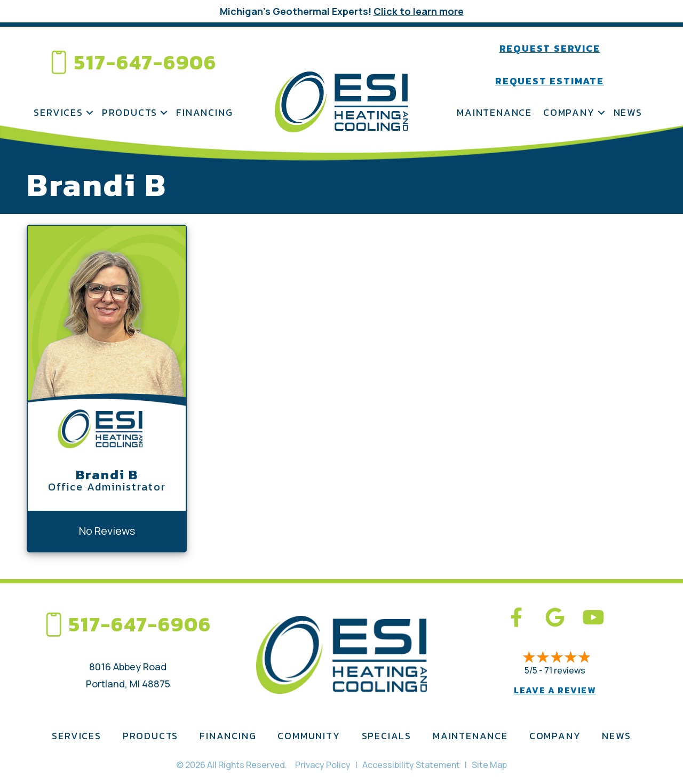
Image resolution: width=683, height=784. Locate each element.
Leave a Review (555, 690)
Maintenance (494, 112)
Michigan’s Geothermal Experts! (342, 11)
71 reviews (565, 670)
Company (569, 112)
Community (309, 736)
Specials (387, 736)
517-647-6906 (145, 62)
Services (58, 112)
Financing (204, 112)
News (628, 112)
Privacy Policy (323, 765)
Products (130, 112)
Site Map (489, 765)
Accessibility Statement (411, 765)
